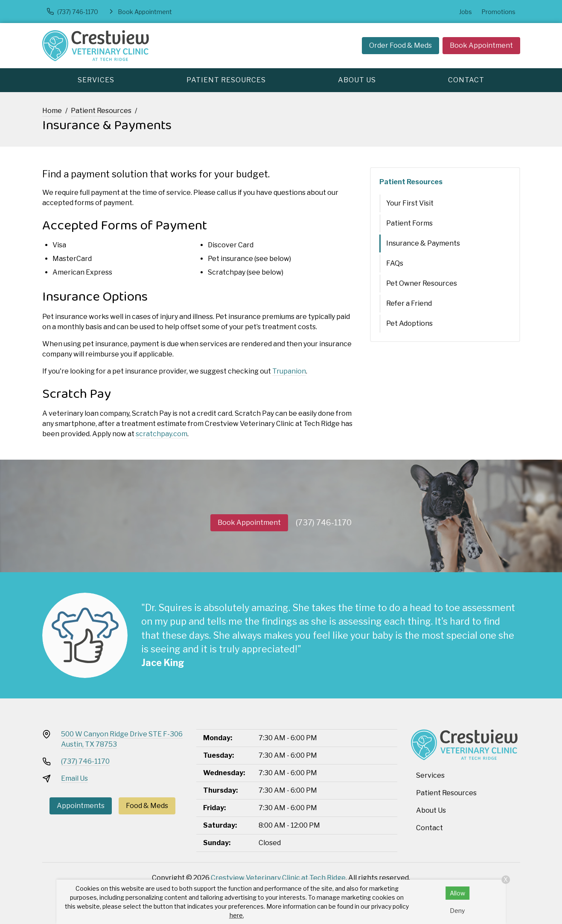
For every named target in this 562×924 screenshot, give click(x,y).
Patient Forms (409, 223)
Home (52, 111)
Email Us (74, 778)
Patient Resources (226, 80)
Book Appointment (481, 45)
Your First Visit (410, 203)
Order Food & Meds (400, 45)
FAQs (395, 263)
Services (96, 80)
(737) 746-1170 (324, 523)
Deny (457, 911)
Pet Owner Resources (422, 283)
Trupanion (289, 371)
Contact (466, 80)
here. (237, 915)
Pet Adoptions (409, 323)
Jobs (466, 12)
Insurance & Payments (423, 243)
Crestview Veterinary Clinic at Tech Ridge (278, 878)
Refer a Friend (409, 303)
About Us (357, 80)
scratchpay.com (162, 434)
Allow (457, 893)
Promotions (498, 12)
